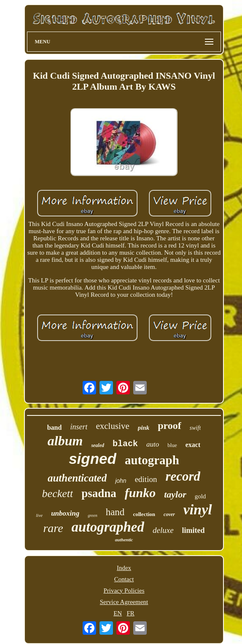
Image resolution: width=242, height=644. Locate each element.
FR (130, 613)
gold (200, 496)
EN (118, 613)
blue (172, 445)
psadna (99, 493)
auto (153, 444)
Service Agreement (124, 602)
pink (144, 428)
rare (53, 528)
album (65, 441)
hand (115, 512)
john (121, 481)
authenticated (77, 478)
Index (124, 568)
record (183, 476)
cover (169, 514)
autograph (152, 460)
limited (194, 530)
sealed (98, 445)
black (125, 444)
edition (146, 479)
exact (193, 445)
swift (195, 428)
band (55, 427)
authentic (124, 540)
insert (79, 427)
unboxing (65, 513)
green (92, 515)
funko (140, 493)
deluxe (163, 530)
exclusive (112, 426)
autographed (108, 527)
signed (93, 459)
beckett (58, 494)
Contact (124, 579)
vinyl (198, 510)
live (39, 515)
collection (144, 514)
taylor (175, 494)
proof (169, 426)
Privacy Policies (124, 591)
